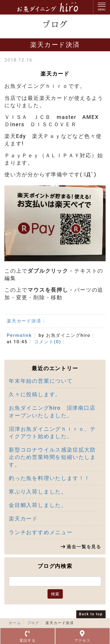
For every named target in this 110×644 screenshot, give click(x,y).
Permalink (19, 335)
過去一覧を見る (84, 547)
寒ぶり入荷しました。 (38, 492)
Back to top (91, 614)
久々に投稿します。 (35, 394)
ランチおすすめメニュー (41, 532)
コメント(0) (48, 342)
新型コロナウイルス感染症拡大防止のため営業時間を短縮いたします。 (52, 457)
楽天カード (23, 519)
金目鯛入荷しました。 (38, 505)
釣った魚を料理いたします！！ (49, 478)
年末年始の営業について (41, 381)
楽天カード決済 (24, 321)
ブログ (33, 623)
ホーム (15, 623)
